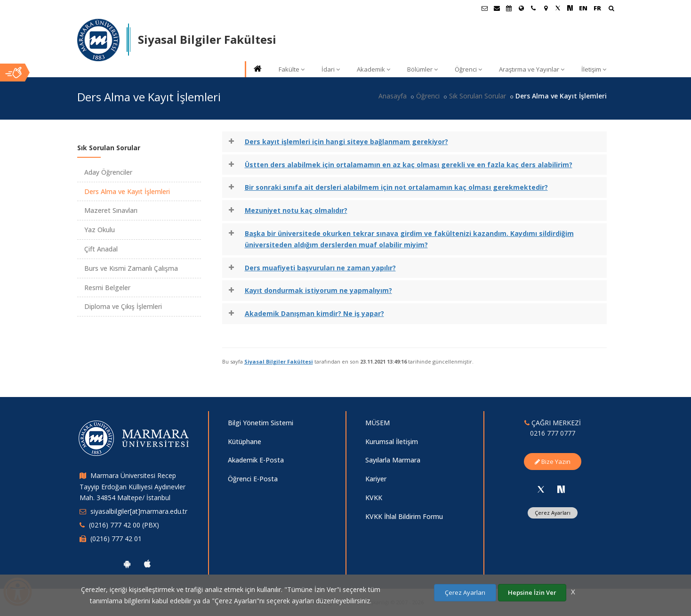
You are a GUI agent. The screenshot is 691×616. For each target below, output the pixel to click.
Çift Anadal (101, 249)
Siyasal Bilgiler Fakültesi (279, 361)
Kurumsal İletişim (392, 442)
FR (597, 8)
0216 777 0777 (553, 433)
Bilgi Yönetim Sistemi (261, 423)
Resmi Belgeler (107, 288)
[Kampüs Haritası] (546, 8)
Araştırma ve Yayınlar (532, 69)
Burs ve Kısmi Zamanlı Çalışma (131, 268)
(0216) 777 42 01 (116, 539)
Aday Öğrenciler (108, 172)
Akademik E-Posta (256, 460)
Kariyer (376, 479)
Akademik (374, 69)
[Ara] (611, 9)
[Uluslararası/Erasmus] (521, 8)
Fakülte (292, 69)
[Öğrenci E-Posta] (484, 8)
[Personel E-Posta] (497, 8)
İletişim (594, 69)
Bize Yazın (553, 462)
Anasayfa (393, 96)
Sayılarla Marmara (393, 460)
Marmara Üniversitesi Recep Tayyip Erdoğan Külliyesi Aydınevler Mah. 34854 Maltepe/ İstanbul (133, 487)
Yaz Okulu (100, 230)
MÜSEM (378, 423)
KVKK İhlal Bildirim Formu (404, 516)
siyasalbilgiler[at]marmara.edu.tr (139, 511)
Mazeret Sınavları (111, 210)
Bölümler (422, 69)
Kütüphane (245, 442)
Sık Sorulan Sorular (478, 96)
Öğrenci (468, 69)
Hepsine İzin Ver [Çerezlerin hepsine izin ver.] (532, 592)
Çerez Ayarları (553, 513)
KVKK (374, 498)
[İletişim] (533, 8)
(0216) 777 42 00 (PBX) (124, 525)
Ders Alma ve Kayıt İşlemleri (127, 191)
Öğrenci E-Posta (253, 479)
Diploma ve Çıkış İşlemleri (123, 306)
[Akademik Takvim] (509, 8)
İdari (331, 69)
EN (583, 8)
